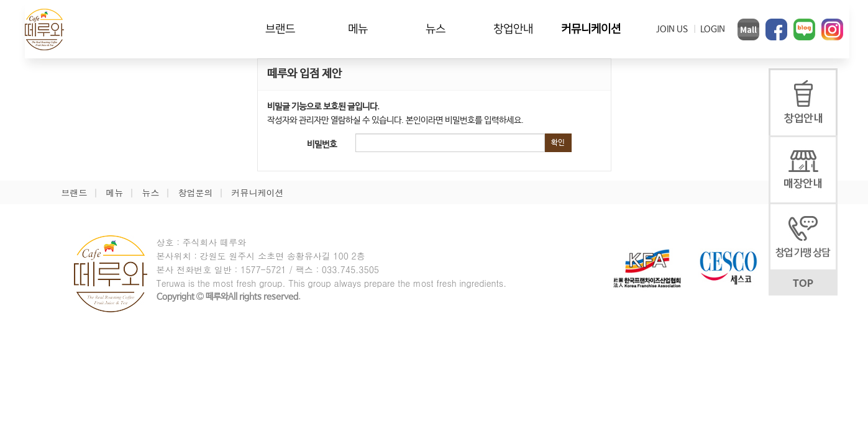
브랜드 (280, 29)
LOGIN (713, 29)
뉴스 (436, 29)
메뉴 (358, 29)
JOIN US (672, 29)
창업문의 (196, 192)
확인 (558, 143)
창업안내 (513, 29)
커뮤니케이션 (591, 29)
